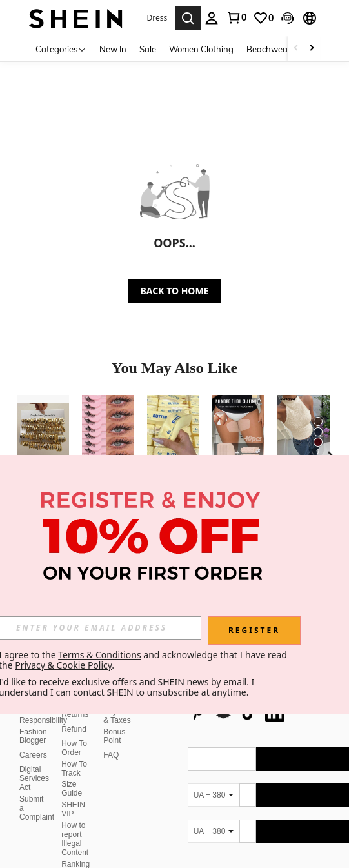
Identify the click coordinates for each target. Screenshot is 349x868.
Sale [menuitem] (148, 49)
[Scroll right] (312, 49)
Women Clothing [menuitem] (201, 49)
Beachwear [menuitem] (269, 49)
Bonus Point (114, 721)
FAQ (111, 740)
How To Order (74, 732)
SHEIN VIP (73, 794)
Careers (33, 740)
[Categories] (61, 49)
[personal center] (212, 18)
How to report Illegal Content (75, 823)
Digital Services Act (34, 763)
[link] (236, 17)
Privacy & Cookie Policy (63, 665)
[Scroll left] (296, 49)
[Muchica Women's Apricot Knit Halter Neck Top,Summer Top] (304, 430)
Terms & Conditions (100, 655)
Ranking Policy (75, 853)
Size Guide (72, 773)
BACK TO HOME (175, 291)
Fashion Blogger (33, 721)
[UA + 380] (214, 780)
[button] (157, 18)
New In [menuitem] (113, 49)
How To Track (74, 753)
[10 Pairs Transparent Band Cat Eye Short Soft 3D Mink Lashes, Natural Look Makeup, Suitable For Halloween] (108, 430)
